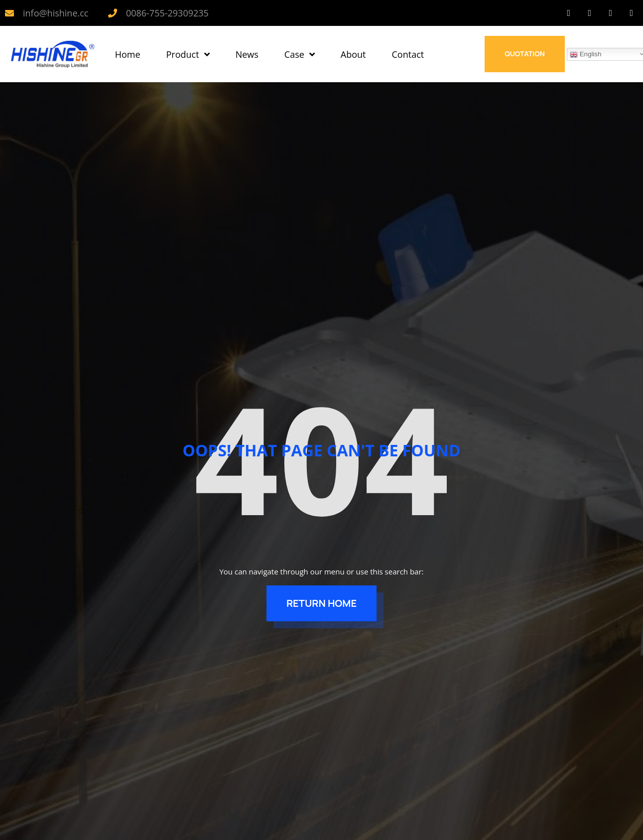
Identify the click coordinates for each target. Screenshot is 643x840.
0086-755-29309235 (167, 13)
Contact (408, 54)
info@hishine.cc (56, 13)
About (353, 54)
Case (300, 54)
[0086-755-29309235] (113, 13)
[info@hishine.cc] (9, 13)
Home (128, 54)
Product (188, 54)
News (247, 54)
